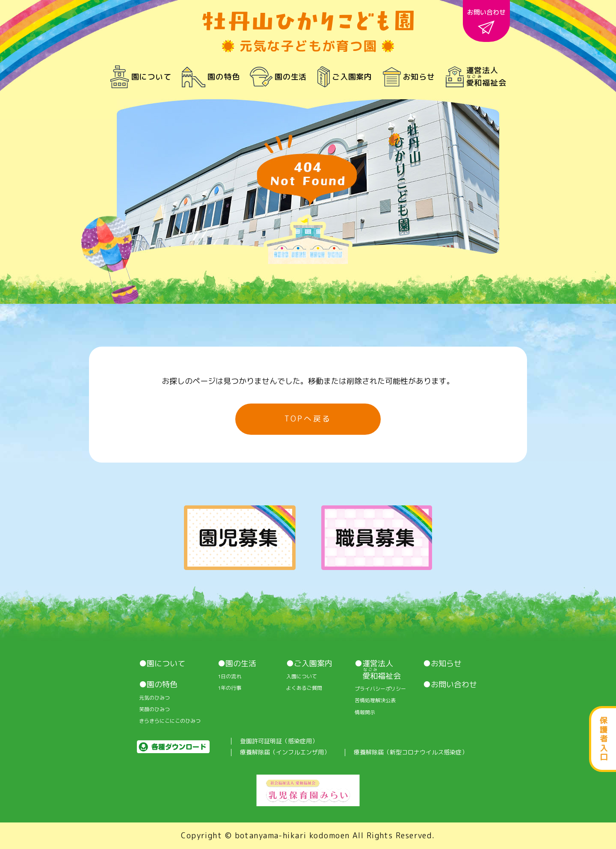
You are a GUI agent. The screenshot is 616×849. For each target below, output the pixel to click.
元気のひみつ (154, 698)
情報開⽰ (365, 712)
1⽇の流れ (230, 677)
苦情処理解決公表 (375, 701)
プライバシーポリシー (380, 689)
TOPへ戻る (308, 419)
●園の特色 (158, 685)
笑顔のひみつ (154, 709)
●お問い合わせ (450, 685)
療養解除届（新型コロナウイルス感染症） (411, 753)
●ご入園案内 (309, 664)
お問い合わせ (486, 21)
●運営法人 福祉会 (378, 670)
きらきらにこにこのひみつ (170, 721)
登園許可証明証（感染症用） (279, 741)
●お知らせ (442, 664)
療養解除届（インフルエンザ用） (285, 753)
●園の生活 (237, 664)
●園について (162, 664)
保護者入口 (604, 739)
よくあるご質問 (304, 688)
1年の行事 (230, 688)
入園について (302, 677)
